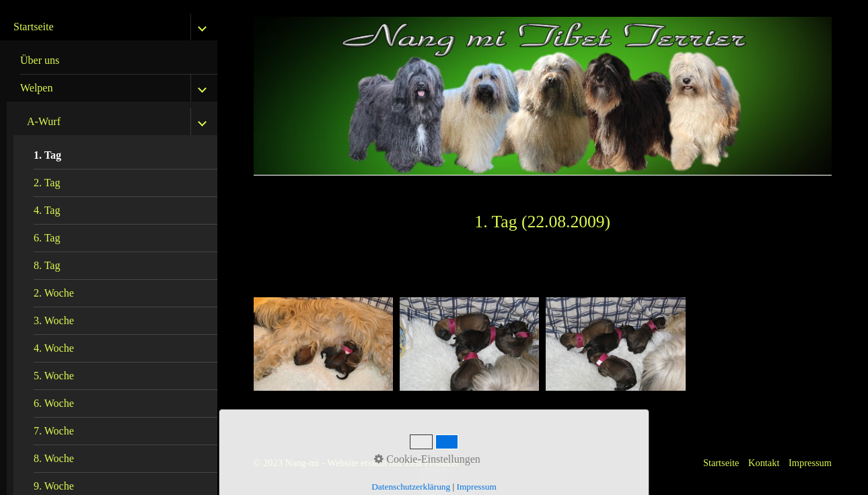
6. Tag (47, 238)
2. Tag (47, 183)
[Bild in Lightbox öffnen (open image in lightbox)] (323, 344)
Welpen (36, 88)
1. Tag (47, 155)
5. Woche (54, 376)
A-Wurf (44, 121)
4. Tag (47, 210)
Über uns (40, 60)
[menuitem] (112, 61)
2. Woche (54, 293)
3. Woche (54, 320)
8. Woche (54, 458)
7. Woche (54, 431)
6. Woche (54, 403)
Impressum (810, 463)
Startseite (34, 27)
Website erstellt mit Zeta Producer (393, 463)
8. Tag (47, 265)
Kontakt (764, 463)
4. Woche (54, 348)
